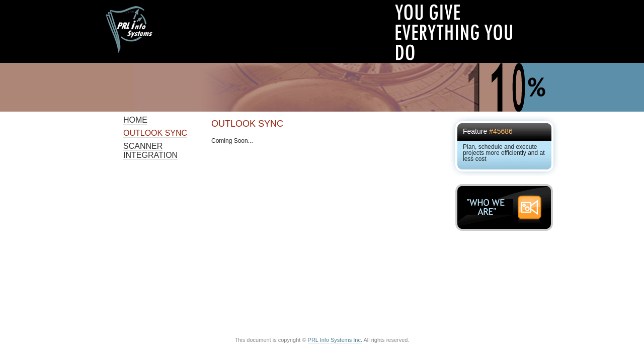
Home (135, 120)
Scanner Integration (150, 151)
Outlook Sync (155, 133)
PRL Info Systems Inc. (335, 340)
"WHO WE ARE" (507, 207)
